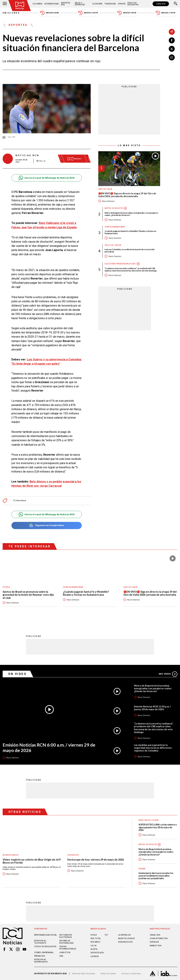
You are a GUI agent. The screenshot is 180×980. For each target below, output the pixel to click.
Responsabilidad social (46, 935)
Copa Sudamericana (115, 227)
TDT (106, 935)
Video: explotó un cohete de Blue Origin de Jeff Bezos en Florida (32, 861)
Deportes (18, 25)
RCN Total (96, 938)
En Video (18, 674)
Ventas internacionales (68, 948)
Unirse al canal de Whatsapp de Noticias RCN (46, 178)
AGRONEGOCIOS (125, 942)
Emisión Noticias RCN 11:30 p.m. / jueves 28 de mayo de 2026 (152, 708)
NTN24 (94, 935)
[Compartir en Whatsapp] (172, 57)
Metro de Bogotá (114, 208)
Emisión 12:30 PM (88, 13)
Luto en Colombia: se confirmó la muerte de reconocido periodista (130, 250)
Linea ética (65, 953)
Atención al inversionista (41, 961)
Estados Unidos (10, 855)
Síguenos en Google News (46, 525)
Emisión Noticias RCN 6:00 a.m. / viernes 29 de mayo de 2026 (49, 748)
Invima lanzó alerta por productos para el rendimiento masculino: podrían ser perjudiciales (156, 876)
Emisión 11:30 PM (165, 13)
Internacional (52, 4)
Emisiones (11, 13)
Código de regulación (45, 947)
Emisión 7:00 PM (127, 13)
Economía (97, 4)
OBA (61, 956)
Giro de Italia (105, 189)
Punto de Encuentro (133, 4)
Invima (142, 869)
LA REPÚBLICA (124, 935)
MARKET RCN (156, 946)
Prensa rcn (40, 956)
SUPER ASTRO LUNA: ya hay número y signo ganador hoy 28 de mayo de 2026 (158, 827)
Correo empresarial (44, 953)
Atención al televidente (40, 942)
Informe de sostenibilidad (66, 942)
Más (168, 674)
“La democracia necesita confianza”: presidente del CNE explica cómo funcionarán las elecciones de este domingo (131, 269)
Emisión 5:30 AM (49, 13)
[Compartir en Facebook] (172, 40)
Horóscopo (73, 855)
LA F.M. (94, 946)
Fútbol (6, 587)
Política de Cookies (108, 974)
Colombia (37, 4)
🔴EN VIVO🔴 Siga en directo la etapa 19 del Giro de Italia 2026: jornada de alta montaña (127, 195)
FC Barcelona (20, 501)
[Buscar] (176, 4)
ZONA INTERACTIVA (159, 938)
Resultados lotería (148, 820)
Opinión (122, 4)
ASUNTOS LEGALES (126, 938)
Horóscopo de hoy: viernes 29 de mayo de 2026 (96, 860)
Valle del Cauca (113, 245)
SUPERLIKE (154, 942)
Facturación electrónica (66, 936)
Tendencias (110, 4)
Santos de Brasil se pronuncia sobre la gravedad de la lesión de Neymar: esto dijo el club (28, 595)
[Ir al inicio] (20, 6)
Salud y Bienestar (80, 4)
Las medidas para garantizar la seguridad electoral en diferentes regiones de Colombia (153, 748)
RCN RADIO (95, 942)
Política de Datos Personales (84, 974)
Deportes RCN (65, 4)
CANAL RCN (161, 4)
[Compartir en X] (172, 49)
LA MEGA (95, 956)
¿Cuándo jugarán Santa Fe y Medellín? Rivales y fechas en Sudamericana (130, 232)
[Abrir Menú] (5, 4)
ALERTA (94, 949)
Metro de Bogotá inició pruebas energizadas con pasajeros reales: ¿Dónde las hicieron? (131, 214)
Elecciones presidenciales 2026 (120, 264)
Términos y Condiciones (131, 974)
